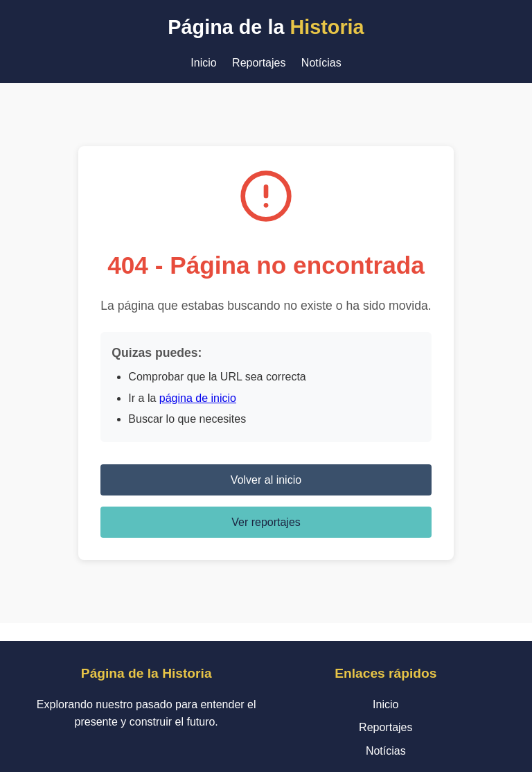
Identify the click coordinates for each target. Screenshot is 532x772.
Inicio (203, 63)
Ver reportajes (266, 522)
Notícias (321, 63)
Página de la (266, 27)
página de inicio (198, 398)
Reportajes (259, 63)
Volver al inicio (266, 480)
